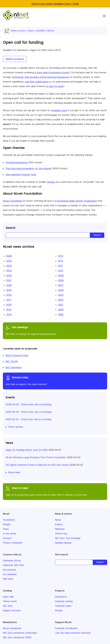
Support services (12, 610)
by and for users (55, 86)
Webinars (60, 529)
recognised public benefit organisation (77, 201)
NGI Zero (8, 606)
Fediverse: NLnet (12, 561)
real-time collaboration (37, 82)
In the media (10, 534)
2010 (61, 271)
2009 (61, 275)
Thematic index (63, 606)
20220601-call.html (45, 31)
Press (6, 529)
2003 (61, 295)
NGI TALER (12, 361)
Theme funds (10, 601)
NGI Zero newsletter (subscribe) (20, 633)
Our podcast (9, 570)
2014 (9, 314)
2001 (61, 305)
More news (14, 472)
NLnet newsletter (12, 628)
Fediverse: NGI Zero (13, 565)
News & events (16, 31)
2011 (60, 266)
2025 (9, 261)
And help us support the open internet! (55, 381)
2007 (61, 285)
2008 (61, 280)
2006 (61, 290)
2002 (61, 300)
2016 (9, 305)
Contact (7, 538)
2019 (9, 290)
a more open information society (52, 72)
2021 (9, 280)
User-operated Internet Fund (21, 174)
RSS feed (8, 579)
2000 (61, 310)
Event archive (16, 427)
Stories (59, 610)
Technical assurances (17, 162)
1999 (61, 314)
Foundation (9, 520)
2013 (61, 256)
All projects (61, 597)
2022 (9, 275)
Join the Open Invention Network (73, 633)
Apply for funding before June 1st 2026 (27, 450)
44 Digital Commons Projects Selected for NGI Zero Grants (37, 465)
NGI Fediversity (14, 367)
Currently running (64, 601)
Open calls (8, 597)
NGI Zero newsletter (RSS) (17, 637)
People (7, 524)
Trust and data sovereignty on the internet (28, 168)
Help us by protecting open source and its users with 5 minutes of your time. (55, 491)
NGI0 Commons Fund (17, 355)
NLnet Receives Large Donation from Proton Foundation (36, 457)
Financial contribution (66, 628)
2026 (9, 256)
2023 (9, 271)
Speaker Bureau (63, 543)
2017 (9, 300)
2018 (9, 295)
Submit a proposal (15, 59)
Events (59, 524)
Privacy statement (13, 543)
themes (51, 182)
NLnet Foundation (13, 201)
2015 (9, 310)
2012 (61, 261)
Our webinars (10, 574)
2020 (9, 285)
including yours (59, 110)
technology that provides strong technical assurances (40, 77)
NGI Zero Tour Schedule (68, 538)
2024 (9, 266)
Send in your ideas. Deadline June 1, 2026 (55, 4)
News (31, 31)
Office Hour (61, 534)
